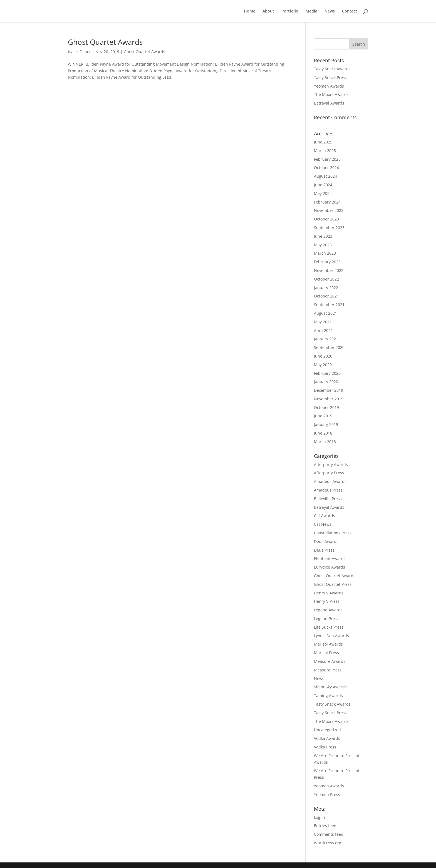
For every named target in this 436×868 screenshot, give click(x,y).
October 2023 (326, 219)
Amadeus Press (328, 490)
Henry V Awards (329, 593)
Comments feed (329, 834)
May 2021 (323, 322)
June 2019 (323, 416)
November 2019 (329, 399)
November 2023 (329, 210)
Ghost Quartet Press (333, 584)
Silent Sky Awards (330, 687)
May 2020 (323, 365)
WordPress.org (328, 843)
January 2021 (326, 339)
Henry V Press (327, 601)
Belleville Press (328, 499)
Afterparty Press (329, 473)
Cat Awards (324, 516)
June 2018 (323, 433)
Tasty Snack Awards (332, 69)
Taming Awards (328, 695)
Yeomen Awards (329, 86)
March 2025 (325, 151)
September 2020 (329, 347)
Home (250, 11)
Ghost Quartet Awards (105, 42)
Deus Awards (326, 541)
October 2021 (326, 296)
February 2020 (327, 373)
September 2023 (329, 228)
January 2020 (326, 382)
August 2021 (325, 313)
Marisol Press (326, 653)
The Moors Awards (331, 94)
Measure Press (328, 670)
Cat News (323, 524)
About (268, 11)
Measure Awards (330, 661)
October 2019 (326, 407)
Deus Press (324, 550)
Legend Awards (328, 610)
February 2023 (327, 262)
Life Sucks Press (329, 627)
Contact (350, 11)
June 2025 (323, 142)
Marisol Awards (328, 644)
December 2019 (329, 390)
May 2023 (323, 245)
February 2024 (327, 202)
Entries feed (325, 826)
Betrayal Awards (329, 103)
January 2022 (326, 288)
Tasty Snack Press (330, 77)
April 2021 (323, 330)
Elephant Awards (330, 558)
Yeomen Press (327, 794)
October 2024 (326, 168)
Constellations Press (333, 533)
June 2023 (323, 236)
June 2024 (323, 185)
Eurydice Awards (330, 567)
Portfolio (290, 11)
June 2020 (323, 356)
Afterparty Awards (331, 464)
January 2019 (326, 424)
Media (311, 11)
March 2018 (325, 442)
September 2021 (329, 305)
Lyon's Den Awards (331, 636)
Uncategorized (327, 730)
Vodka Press (325, 747)
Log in (319, 817)
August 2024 (325, 176)
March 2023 (325, 253)
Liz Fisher (82, 52)
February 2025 (327, 159)
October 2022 (326, 279)
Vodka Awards (327, 738)
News (330, 11)
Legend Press (326, 618)
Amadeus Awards (330, 481)
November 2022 (329, 270)
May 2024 (323, 193)
